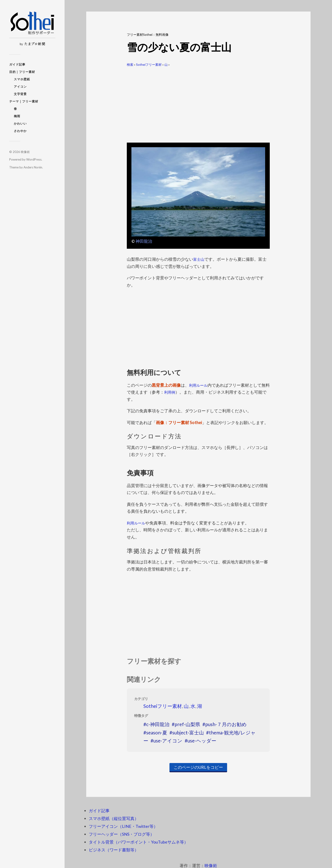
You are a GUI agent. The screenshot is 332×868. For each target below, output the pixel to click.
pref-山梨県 (187, 724)
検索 (130, 64)
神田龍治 (144, 241)
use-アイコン (168, 741)
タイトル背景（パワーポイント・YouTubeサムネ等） (138, 842)
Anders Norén (33, 167)
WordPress (34, 159)
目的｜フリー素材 (22, 72)
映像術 (25, 152)
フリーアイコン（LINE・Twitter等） (123, 826)
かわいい (20, 123)
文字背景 (20, 94)
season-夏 (157, 732)
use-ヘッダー (202, 741)
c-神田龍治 (158, 724)
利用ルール (199, 385)
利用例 (175, 392)
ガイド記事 (17, 64)
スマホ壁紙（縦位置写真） (114, 818)
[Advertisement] (198, 103)
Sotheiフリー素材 (149, 64)
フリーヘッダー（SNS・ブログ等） (122, 834)
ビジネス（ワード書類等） (114, 850)
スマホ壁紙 (22, 79)
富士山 (199, 259)
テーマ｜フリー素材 (24, 101)
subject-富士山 (188, 732)
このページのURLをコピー (198, 767)
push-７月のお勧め (226, 724)
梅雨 (17, 116)
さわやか (20, 131)
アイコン (20, 87)
